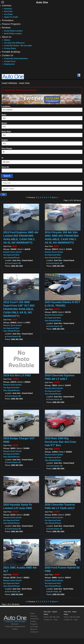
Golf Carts (8, 11)
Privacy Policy (10, 48)
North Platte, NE (13, 592)
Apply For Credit (11, 17)
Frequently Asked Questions (16, 59)
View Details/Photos (12, 258)
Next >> (55, 198)
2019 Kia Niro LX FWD (17, 375)
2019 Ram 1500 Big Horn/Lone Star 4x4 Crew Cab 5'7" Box (60, 442)
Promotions (8, 20)
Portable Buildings (11, 52)
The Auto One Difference (14, 43)
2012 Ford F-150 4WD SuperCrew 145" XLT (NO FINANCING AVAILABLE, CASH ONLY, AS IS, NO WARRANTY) (19, 309)
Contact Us (8, 55)
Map (56, 620)
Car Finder (9, 14)
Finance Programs (11, 24)
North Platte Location (13, 34)
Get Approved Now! (11, 255)
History (7, 40)
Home (32, 613)
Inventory (7, 5)
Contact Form (10, 61)
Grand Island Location (13, 31)
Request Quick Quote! (12, 252)
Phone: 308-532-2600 (72, 617)
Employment (9, 64)
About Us (7, 37)
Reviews (6, 28)
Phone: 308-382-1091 (52, 617)
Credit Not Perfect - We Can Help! (18, 46)
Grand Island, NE (14, 263)
